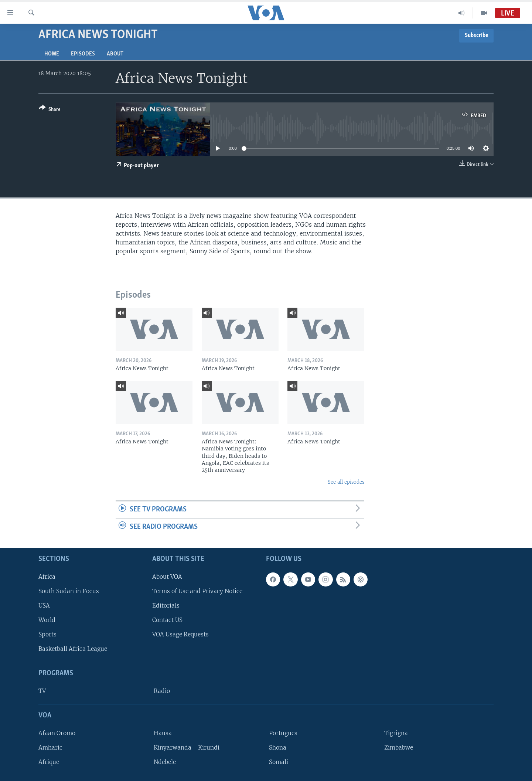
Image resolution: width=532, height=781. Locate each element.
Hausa (163, 733)
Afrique (49, 762)
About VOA (167, 576)
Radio (162, 691)
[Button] (50, 110)
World (47, 620)
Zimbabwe (399, 748)
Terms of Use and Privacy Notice (197, 591)
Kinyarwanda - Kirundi (187, 748)
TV (42, 691)
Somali (279, 762)
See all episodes (346, 482)
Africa (47, 576)
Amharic (50, 748)
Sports (47, 634)
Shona (278, 748)
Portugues (283, 733)
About (115, 54)
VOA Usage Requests (180, 634)
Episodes (83, 54)
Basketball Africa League (73, 649)
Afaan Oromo (57, 733)
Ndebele (165, 762)
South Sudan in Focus (69, 591)
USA (44, 606)
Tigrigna (396, 733)
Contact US (167, 620)
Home (52, 54)
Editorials (166, 606)
